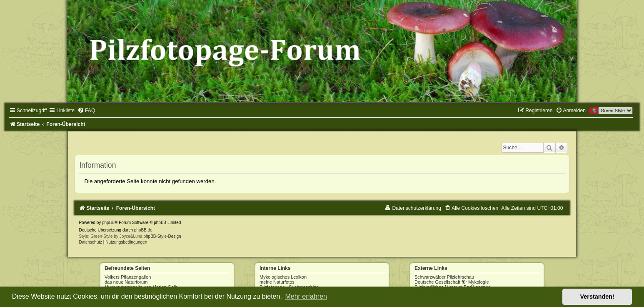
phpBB (108, 223)
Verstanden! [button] (597, 297)
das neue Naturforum (126, 282)
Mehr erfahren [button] (306, 296)
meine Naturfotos (277, 282)
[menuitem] (86, 111)
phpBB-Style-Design (162, 236)
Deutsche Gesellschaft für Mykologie (452, 282)
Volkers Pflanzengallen (128, 277)
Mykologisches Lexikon (283, 277)
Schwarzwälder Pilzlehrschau (444, 277)
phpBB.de (143, 230)
